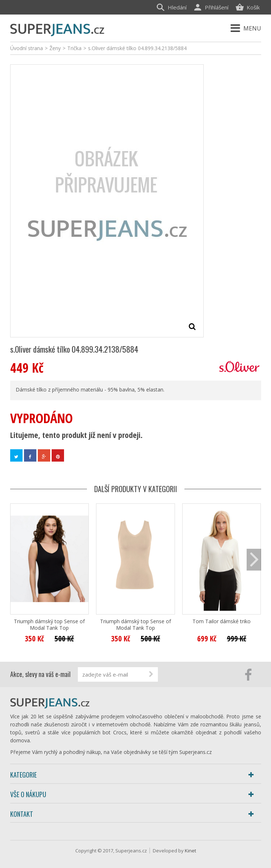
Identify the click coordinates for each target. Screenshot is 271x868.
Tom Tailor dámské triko (222, 621)
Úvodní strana (27, 48)
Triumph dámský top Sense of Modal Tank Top (49, 625)
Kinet (190, 851)
